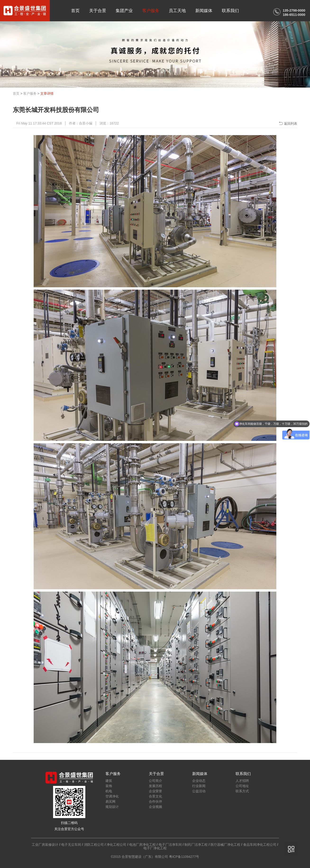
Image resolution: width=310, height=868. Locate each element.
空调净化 (112, 796)
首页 (75, 11)
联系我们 (230, 11)
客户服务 (151, 11)
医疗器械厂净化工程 (225, 845)
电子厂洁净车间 (170, 845)
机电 (109, 791)
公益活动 (199, 791)
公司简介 (155, 781)
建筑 (109, 781)
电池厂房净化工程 (142, 845)
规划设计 (112, 807)
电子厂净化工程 (155, 848)
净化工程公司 (116, 845)
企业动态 (199, 781)
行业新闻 (199, 786)
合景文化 (155, 796)
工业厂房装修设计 (45, 845)
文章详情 (47, 93)
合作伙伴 (155, 802)
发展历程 (155, 786)
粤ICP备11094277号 (184, 857)
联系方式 (242, 791)
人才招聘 (242, 781)
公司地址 (242, 786)
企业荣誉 (155, 791)
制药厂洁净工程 (196, 845)
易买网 (110, 802)
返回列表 (291, 124)
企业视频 (155, 807)
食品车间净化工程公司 (260, 845)
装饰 (109, 786)
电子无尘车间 (71, 845)
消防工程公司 (94, 845)
